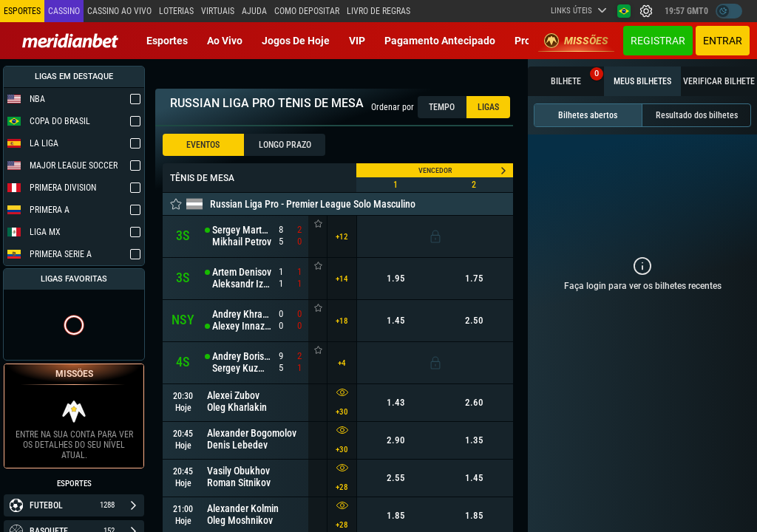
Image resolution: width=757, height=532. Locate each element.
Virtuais (218, 11)
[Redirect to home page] (70, 41)
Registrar (658, 41)
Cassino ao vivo (119, 11)
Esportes (167, 41)
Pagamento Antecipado (440, 41)
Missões (576, 41)
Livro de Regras (378, 11)
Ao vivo (225, 41)
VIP (357, 41)
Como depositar (307, 11)
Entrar (723, 41)
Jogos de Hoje (296, 41)
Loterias (176, 11)
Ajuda (254, 11)
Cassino (64, 11)
